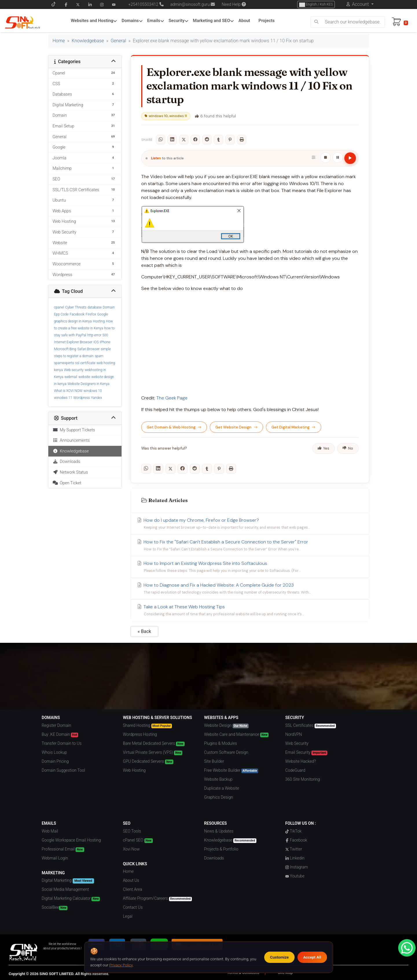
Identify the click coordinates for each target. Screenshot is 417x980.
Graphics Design (218, 797)
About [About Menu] (244, 21)
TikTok (293, 831)
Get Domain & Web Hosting (174, 427)
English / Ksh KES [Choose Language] (316, 4)
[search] (316, 22)
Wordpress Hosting (140, 734)
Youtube (295, 876)
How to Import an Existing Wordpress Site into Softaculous (250, 567)
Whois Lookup (54, 752)
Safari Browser (88, 349)
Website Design (226, 726)
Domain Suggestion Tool (63, 770)
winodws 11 (63, 398)
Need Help (234, 4)
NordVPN (294, 734)
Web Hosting (134, 770)
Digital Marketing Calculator (71, 899)
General (118, 41)
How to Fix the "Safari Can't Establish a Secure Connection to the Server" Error (250, 545)
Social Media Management (65, 889)
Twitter (294, 849)
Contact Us (133, 907)
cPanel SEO (138, 840)
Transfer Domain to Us (62, 743)
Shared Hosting (148, 726)
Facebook (77, 314)
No (348, 448)
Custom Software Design (226, 752)
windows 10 (93, 391)
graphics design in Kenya (73, 321)
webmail (71, 377)
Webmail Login (55, 858)
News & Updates (219, 831)
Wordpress (82, 398)
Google (103, 314)
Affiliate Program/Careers (157, 899)
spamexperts (64, 363)
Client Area (133, 889)
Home (59, 41)
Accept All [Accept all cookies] (312, 957)
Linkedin (295, 858)
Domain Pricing (55, 761)
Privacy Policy (121, 965)
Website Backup (218, 779)
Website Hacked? (301, 761)
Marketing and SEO (212, 21)
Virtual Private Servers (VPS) (153, 753)
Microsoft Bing (65, 349)
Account (360, 4)
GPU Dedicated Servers (148, 762)
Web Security (297, 743)
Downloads (67, 462)
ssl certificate (85, 363)
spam (99, 356)
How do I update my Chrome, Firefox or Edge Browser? (250, 524)
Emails (154, 21)
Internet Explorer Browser (73, 342)
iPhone (105, 342)
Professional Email (63, 849)
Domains (130, 21)
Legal (128, 916)
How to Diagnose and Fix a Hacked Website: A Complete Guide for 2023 (250, 589)
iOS (96, 342)
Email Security (306, 753)
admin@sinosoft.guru (193, 4)
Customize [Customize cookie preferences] (279, 957)
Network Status (70, 472)
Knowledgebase (88, 41)
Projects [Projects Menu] (267, 21)
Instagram (297, 867)
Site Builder (214, 761)
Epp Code (61, 314)
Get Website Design (236, 427)
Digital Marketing (68, 881)
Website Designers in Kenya (88, 384)
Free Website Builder (231, 771)
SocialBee (55, 908)
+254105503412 (143, 4)
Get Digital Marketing (293, 427)
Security (176, 21)
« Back (145, 631)
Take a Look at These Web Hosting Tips (250, 610)
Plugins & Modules (221, 743)
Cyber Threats (76, 307)
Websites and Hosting (92, 21)
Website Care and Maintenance (236, 735)
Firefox (91, 314)
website (84, 377)
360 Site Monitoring (303, 779)
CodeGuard (295, 770)
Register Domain (56, 725)
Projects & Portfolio (221, 849)
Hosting (99, 321)
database (94, 307)
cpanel (59, 307)
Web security (74, 370)
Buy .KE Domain (60, 735)
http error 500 (98, 335)
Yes (324, 448)
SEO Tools (132, 831)
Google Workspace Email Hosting (71, 840)
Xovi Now (131, 849)
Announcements (71, 440)
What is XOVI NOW (68, 391)
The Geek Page (172, 398)
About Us (131, 880)
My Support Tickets (74, 430)
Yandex (97, 398)
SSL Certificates (311, 726)
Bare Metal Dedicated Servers (154, 744)
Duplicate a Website (222, 788)
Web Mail (50, 831)
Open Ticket (67, 483)
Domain (109, 307)
